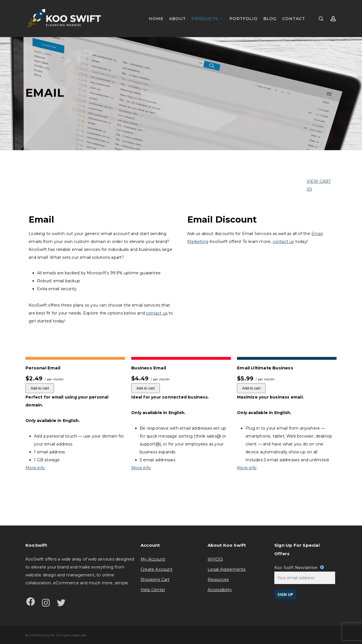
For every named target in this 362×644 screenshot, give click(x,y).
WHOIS (215, 559)
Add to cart (40, 388)
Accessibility (220, 590)
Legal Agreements (227, 569)
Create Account (157, 569)
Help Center (153, 590)
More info (35, 468)
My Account (153, 559)
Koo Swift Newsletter (299, 568)
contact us (157, 313)
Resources (218, 580)
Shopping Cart (155, 580)
